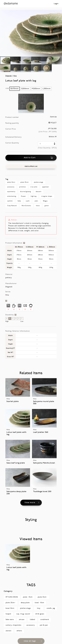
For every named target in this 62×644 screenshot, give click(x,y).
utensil (8, 631)
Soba (19, 201)
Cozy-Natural (12, 206)
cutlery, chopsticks (13, 625)
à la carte (34, 187)
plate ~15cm (28, 597)
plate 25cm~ (25, 182)
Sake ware (10, 620)
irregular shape (47, 196)
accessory (11, 187)
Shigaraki (9, 76)
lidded (32, 620)
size (7, 88)
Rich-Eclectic (26, 206)
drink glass (40, 614)
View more (30, 503)
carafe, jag (51, 608)
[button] (31, 166)
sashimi (10, 201)
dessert (38, 192)
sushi (28, 201)
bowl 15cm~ (10, 608)
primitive (23, 187)
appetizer (46, 187)
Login (56, 4)
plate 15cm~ (11, 182)
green (47, 206)
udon (36, 201)
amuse (22, 620)
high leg (34, 196)
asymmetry (11, 192)
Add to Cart (38, 158)
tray (39, 608)
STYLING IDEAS (12, 597)
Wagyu (45, 201)
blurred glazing (26, 192)
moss (38, 206)
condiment (45, 620)
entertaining (12, 196)
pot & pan (44, 625)
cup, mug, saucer (23, 614)
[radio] (15, 89)
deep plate (25, 603)
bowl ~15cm (39, 603)
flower (23, 196)
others (19, 631)
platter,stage (39, 182)
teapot (8, 614)
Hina (15, 76)
